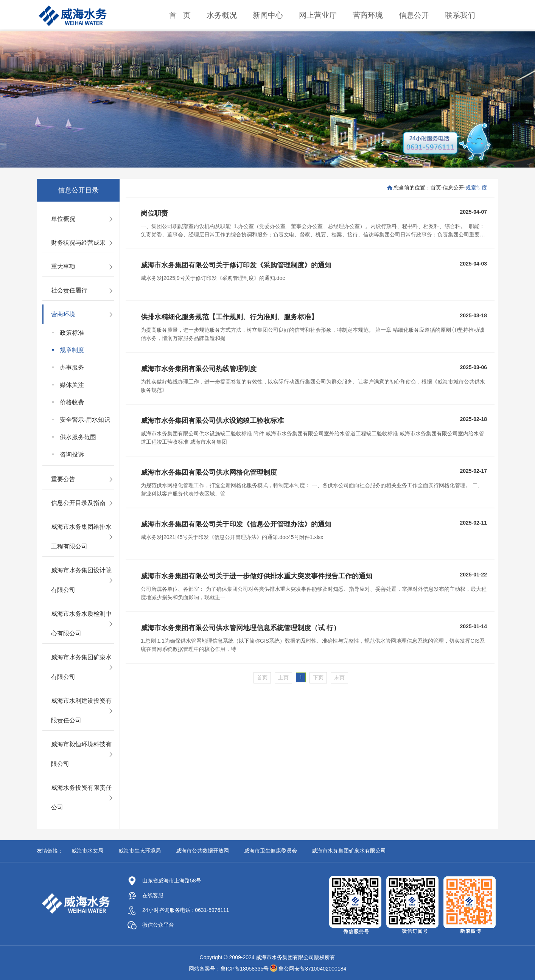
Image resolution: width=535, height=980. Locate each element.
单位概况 (63, 219)
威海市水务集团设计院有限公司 (81, 580)
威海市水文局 (87, 851)
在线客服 (145, 895)
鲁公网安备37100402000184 (312, 969)
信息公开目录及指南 (78, 503)
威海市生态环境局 (140, 851)
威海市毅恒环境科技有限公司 (81, 754)
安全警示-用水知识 (85, 420)
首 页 (180, 15)
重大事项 (63, 266)
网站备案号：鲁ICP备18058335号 (229, 969)
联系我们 (460, 15)
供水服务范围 (78, 437)
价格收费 (72, 402)
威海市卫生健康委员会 (271, 851)
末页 (339, 677)
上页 (283, 677)
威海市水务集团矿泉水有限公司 (81, 667)
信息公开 (414, 15)
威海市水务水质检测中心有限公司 (81, 624)
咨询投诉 (72, 454)
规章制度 (72, 350)
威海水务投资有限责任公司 (81, 798)
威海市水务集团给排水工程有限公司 (81, 537)
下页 (318, 677)
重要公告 (63, 479)
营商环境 (368, 15)
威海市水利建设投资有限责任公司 (81, 711)
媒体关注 (72, 385)
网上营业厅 (318, 15)
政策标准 (72, 333)
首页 (436, 188)
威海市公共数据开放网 (202, 851)
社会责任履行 (69, 290)
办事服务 (72, 367)
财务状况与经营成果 (78, 243)
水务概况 (222, 15)
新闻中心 (268, 15)
